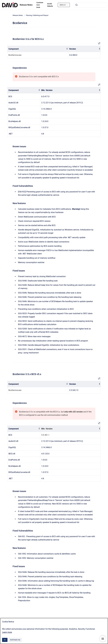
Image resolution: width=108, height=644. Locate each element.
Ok (5, 640)
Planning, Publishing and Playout (37, 15)
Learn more (7, 632)
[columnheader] (38, 49)
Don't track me (15, 640)
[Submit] (76, 5)
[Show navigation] (103, 639)
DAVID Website (50, 5)
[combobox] (91, 5)
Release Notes (26, 5)
